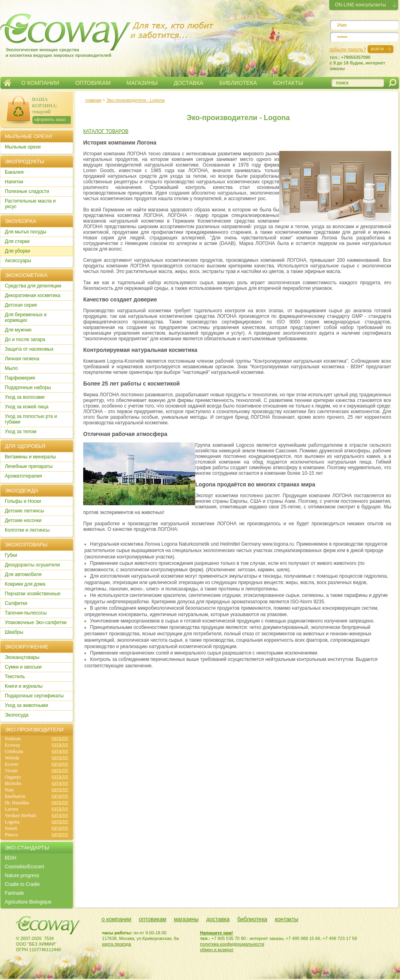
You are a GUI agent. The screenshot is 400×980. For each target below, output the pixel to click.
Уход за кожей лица (27, 407)
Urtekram (14, 751)
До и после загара (25, 339)
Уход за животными (26, 705)
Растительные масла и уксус (30, 204)
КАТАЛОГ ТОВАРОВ (106, 131)
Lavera (11, 809)
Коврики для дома (25, 584)
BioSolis (13, 783)
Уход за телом (21, 432)
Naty (9, 790)
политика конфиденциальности (232, 944)
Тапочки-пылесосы (26, 613)
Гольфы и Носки (23, 501)
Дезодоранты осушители (32, 565)
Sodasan (13, 739)
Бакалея (14, 172)
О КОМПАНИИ (40, 83)
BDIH (11, 858)
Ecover (12, 764)
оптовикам (153, 919)
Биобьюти (15, 796)
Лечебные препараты (29, 466)
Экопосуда (17, 715)
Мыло (11, 368)
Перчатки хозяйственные (33, 594)
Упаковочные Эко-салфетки (36, 623)
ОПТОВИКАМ (93, 83)
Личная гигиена (22, 359)
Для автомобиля (23, 574)
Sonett (11, 828)
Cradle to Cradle (22, 884)
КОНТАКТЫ (288, 83)
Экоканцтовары (22, 657)
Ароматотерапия (23, 476)
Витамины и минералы (30, 457)
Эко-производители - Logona (136, 100)
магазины (186, 919)
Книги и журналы (24, 686)
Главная (7, 83)
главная (93, 100)
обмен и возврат (217, 950)
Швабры (14, 632)
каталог (60, 738)
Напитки (14, 182)
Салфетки (16, 603)
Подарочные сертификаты (34, 696)
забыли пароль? (348, 50)
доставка (218, 919)
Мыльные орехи (23, 147)
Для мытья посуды (26, 232)
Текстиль (15, 677)
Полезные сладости (27, 191)
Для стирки (17, 241)
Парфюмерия (20, 378)
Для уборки (17, 251)
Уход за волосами (25, 397)
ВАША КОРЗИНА (44, 102)
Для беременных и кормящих (26, 317)
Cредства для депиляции (33, 286)
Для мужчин (18, 330)
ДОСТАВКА (188, 83)
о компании (116, 919)
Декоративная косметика (33, 295)
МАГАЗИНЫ (142, 83)
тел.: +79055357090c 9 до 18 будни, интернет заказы (357, 63)
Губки (11, 555)
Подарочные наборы (28, 388)
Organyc (13, 777)
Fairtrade (14, 893)
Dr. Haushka (17, 803)
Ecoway (13, 745)
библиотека (252, 919)
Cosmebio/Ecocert (24, 867)
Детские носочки (23, 520)
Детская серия (21, 305)
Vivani (11, 771)
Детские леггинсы (24, 511)
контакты (287, 919)
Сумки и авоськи (23, 667)
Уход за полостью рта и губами (31, 419)
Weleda (12, 758)
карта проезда (117, 944)
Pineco (11, 835)
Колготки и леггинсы (27, 530)
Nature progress (22, 876)
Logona (12, 822)
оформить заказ (50, 119)
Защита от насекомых (29, 349)
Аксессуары (18, 261)
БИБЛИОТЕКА (238, 83)
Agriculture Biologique (28, 902)
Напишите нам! (217, 933)
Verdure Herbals (20, 815)
